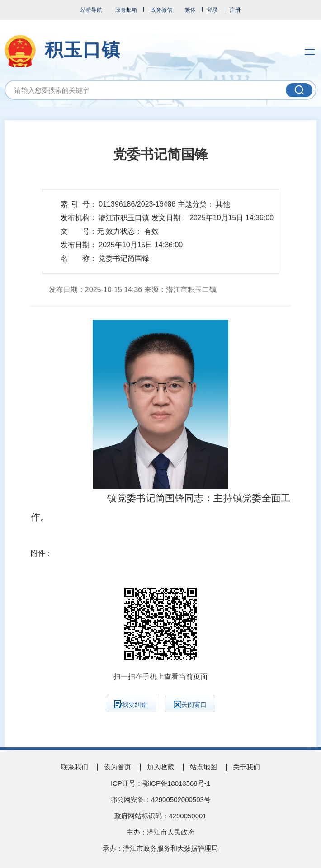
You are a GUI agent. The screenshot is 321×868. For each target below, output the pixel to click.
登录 (212, 10)
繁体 (190, 10)
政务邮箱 (126, 10)
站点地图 (203, 767)
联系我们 (75, 767)
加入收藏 (160, 767)
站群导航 (91, 10)
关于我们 (246, 767)
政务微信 (161, 10)
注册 (235, 10)
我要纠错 (131, 704)
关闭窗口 (190, 705)
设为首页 (118, 767)
